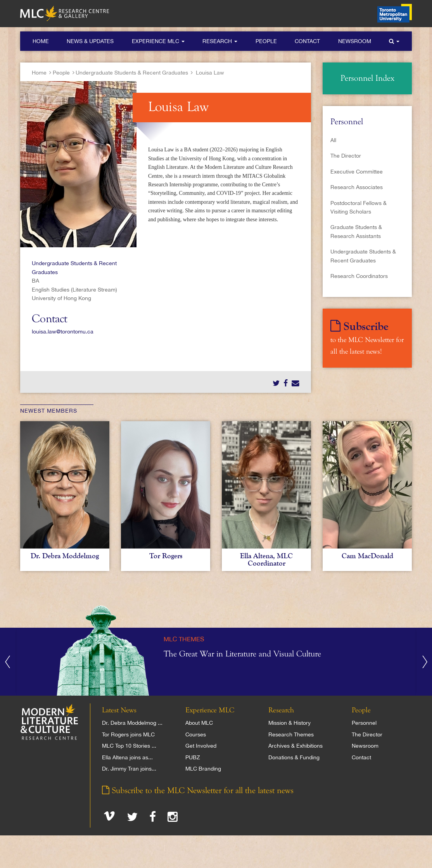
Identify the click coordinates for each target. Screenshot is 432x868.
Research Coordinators (359, 276)
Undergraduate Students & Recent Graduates (132, 73)
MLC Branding (203, 769)
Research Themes (291, 734)
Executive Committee (357, 172)
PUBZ (193, 757)
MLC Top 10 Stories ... (129, 746)
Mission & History (289, 723)
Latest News (119, 710)
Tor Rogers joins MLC (128, 734)
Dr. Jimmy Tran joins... (129, 769)
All (333, 140)
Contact (307, 41)
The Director (346, 156)
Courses (196, 734)
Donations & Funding (294, 757)
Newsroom (355, 41)
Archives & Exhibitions (295, 746)
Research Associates (357, 187)
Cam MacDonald (367, 556)
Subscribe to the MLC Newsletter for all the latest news (198, 791)
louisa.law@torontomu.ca (63, 332)
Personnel (364, 723)
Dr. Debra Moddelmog (65, 556)
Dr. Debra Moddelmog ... (132, 723)
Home (41, 41)
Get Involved (201, 746)
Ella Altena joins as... (127, 757)
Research (220, 41)
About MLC (199, 723)
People (266, 41)
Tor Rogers (166, 556)
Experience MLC (158, 41)
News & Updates (90, 41)
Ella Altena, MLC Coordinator (266, 560)
